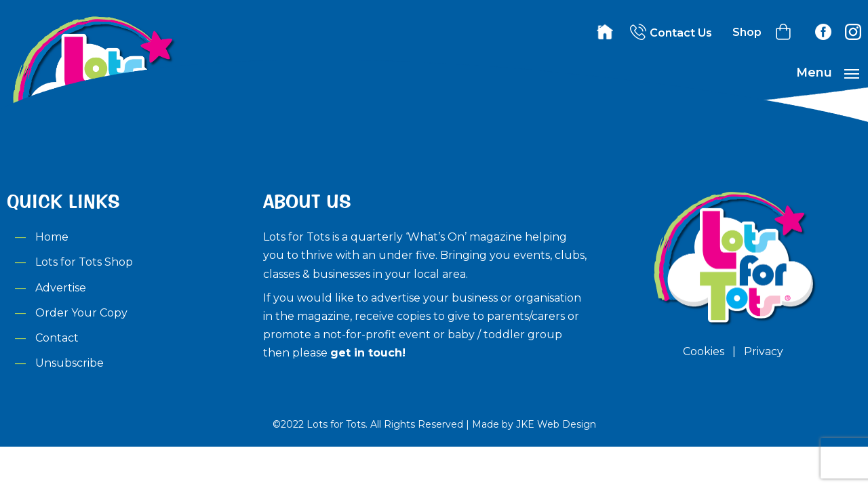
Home (52, 237)
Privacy (764, 351)
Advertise (61, 288)
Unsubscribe (70, 363)
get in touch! (368, 353)
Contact (57, 338)
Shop (747, 32)
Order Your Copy (81, 313)
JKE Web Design (556, 424)
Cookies (704, 351)
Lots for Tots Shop (84, 262)
